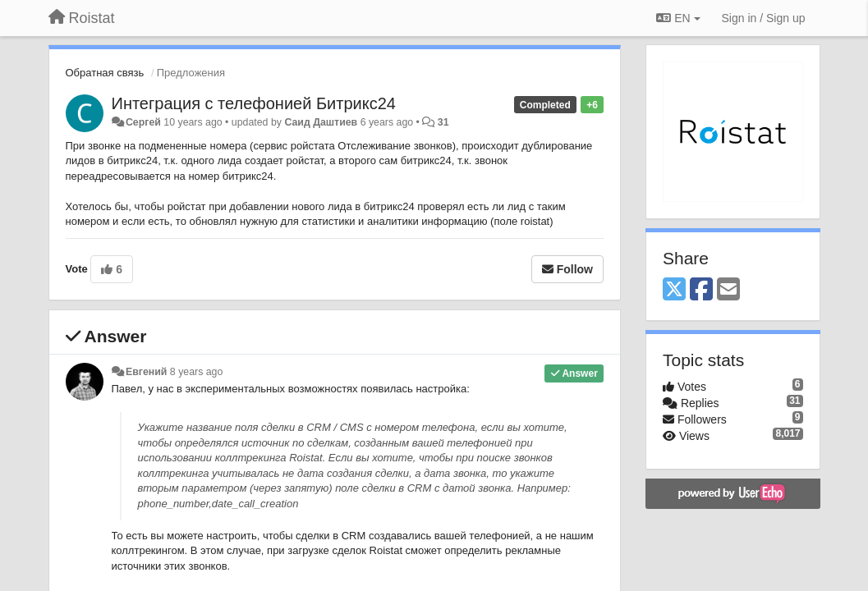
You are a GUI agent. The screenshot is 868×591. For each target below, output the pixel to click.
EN (678, 18)
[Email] (728, 290)
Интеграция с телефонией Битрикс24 (254, 103)
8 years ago (197, 372)
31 (443, 122)
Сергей (143, 122)
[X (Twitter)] (674, 290)
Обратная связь (105, 73)
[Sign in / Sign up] (764, 18)
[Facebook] (701, 290)
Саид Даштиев (321, 122)
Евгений (146, 372)
